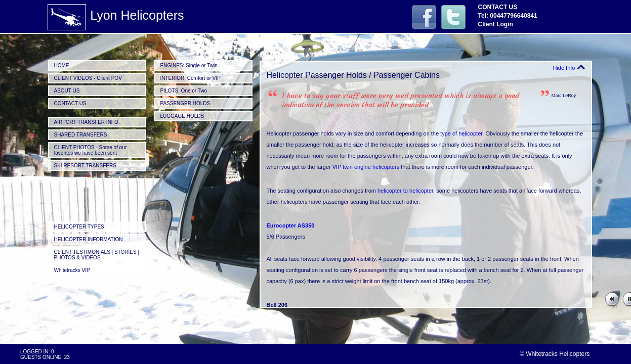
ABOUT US (67, 91)
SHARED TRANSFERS (81, 135)
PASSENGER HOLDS (185, 103)
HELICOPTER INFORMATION (89, 239)
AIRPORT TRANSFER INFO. (87, 122)
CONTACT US (70, 103)
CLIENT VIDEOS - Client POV (88, 78)
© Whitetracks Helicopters (555, 354)
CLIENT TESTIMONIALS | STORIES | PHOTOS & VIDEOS (97, 255)
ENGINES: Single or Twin (189, 65)
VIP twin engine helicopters (366, 167)
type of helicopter (461, 133)
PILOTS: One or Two (184, 91)
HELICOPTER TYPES (79, 227)
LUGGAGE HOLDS (182, 116)
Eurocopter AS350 (291, 225)
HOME (62, 65)
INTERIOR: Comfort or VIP (191, 78)
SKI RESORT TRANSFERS (85, 166)
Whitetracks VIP (72, 270)
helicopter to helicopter (405, 191)
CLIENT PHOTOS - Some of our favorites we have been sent (91, 150)
